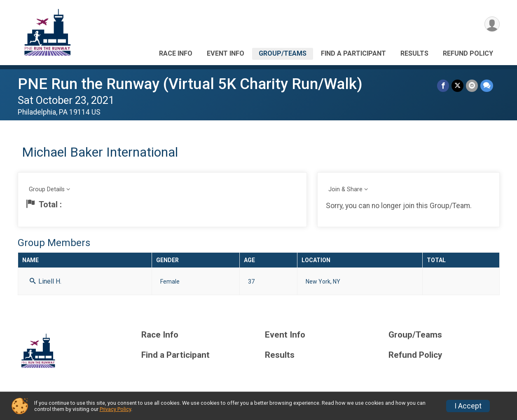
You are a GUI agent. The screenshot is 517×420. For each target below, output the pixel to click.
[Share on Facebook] (443, 86)
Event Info (226, 53)
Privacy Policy (115, 409)
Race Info (176, 53)
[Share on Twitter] (457, 86)
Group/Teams (283, 53)
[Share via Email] (472, 86)
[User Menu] (492, 24)
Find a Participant (353, 53)
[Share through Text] (487, 86)
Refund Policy (468, 53)
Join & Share (345, 189)
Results (414, 53)
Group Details (47, 189)
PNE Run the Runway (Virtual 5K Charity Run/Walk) (190, 84)
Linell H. (46, 281)
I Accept (468, 406)
